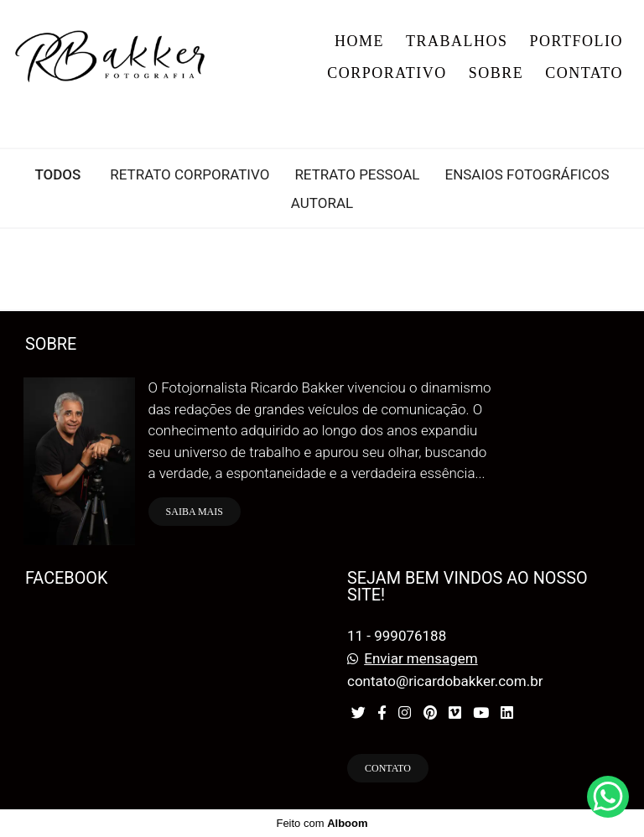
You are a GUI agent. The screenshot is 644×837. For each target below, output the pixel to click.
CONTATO (584, 73)
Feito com (322, 823)
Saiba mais (195, 512)
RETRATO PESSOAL (357, 175)
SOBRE (496, 73)
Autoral (322, 203)
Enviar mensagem (421, 659)
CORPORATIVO (387, 73)
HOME (359, 41)
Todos (57, 175)
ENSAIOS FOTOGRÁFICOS (527, 175)
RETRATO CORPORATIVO (190, 175)
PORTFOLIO (576, 41)
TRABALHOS (457, 41)
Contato (388, 768)
